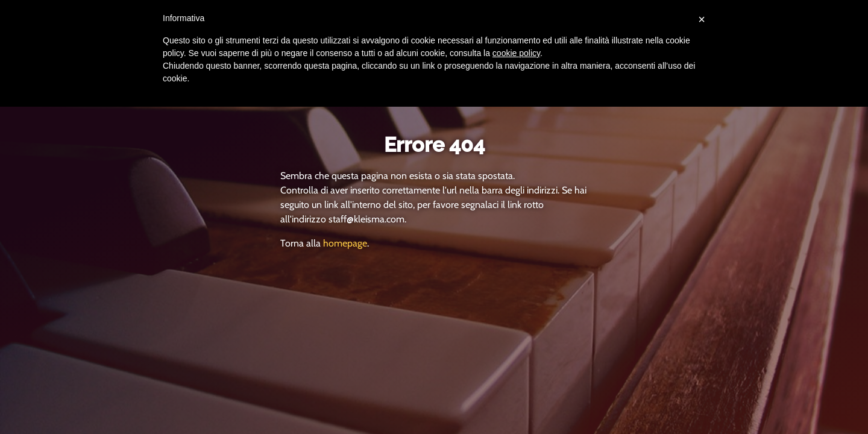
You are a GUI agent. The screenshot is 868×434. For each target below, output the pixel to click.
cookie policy (516, 53)
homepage (345, 243)
